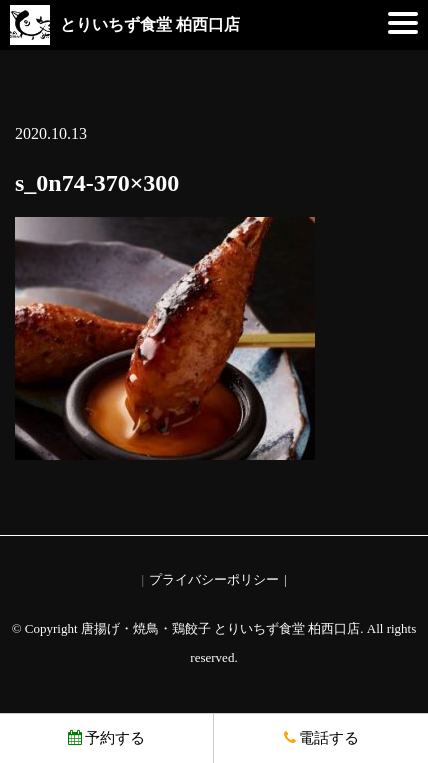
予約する (106, 738)
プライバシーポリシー (214, 579)
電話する (321, 738)
